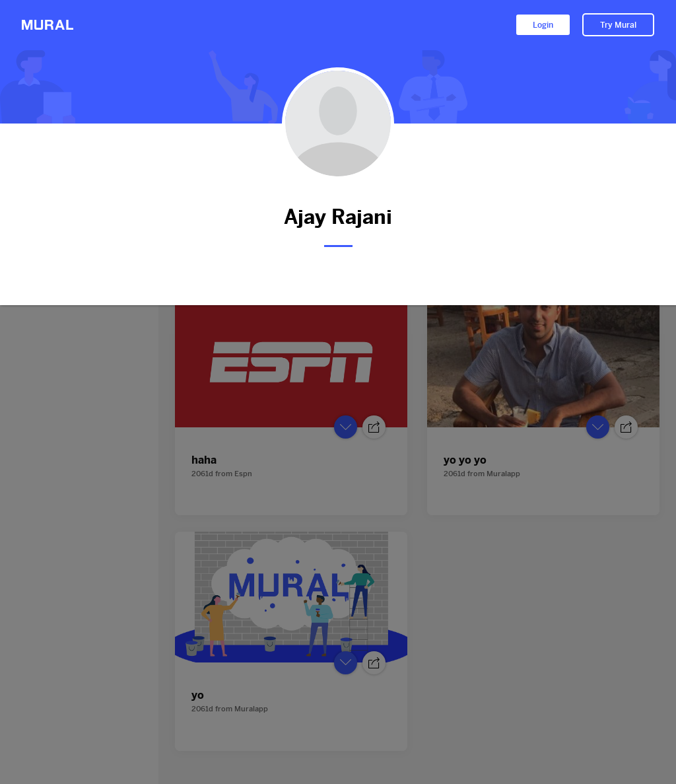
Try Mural (618, 25)
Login (543, 25)
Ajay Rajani (338, 217)
